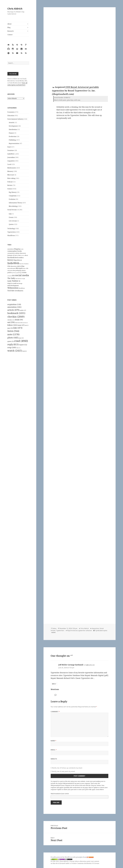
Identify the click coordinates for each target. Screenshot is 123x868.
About (9, 24)
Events (11, 217)
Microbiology (13, 206)
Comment (55, 712)
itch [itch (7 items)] (27, 325)
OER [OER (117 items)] (27, 268)
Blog (9, 27)
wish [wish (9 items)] (24, 351)
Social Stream (12, 210)
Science (10, 189)
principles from (85, 857)
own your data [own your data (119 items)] (11, 270)
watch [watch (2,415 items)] (15, 351)
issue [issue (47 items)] (21, 325)
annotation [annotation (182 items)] (14, 307)
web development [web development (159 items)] (13, 286)
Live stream (13, 221)
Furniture (11, 150)
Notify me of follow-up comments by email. (67, 768)
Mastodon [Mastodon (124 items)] (14, 266)
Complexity (13, 196)
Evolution (12, 199)
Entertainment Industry (15, 119)
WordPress (11, 235)
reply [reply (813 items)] (13, 344)
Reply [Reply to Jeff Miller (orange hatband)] (54, 684)
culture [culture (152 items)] (17, 253)
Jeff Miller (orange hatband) (71, 665)
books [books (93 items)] (22, 249)
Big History (13, 192)
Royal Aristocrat (72, 631)
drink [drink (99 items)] (19, 320)
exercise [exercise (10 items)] (19, 323)
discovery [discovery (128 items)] (23, 253)
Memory (10, 171)
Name (53, 741)
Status (54, 628)
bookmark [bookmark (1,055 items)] (16, 313)
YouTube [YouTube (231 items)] (11, 291)
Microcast (11, 175)
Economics (11, 112)
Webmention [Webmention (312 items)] (13, 288)
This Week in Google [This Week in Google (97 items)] (20, 279)
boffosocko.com (90, 665)
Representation (14, 143)
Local (9, 164)
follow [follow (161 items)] (12, 325)
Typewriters (12, 232)
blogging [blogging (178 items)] (17, 249)
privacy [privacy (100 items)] (14, 273)
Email (54, 750)
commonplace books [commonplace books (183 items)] (15, 251)
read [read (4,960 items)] (21, 341)
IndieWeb (11, 154)
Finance (11, 133)
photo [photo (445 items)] (13, 338)
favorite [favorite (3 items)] (25, 323)
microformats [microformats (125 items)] (11, 268)
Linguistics (11, 161)
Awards (11, 122)
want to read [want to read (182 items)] (12, 283)
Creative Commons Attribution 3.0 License (85, 863)
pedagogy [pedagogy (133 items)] (18, 270)
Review (10, 185)
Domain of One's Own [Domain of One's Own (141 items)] (14, 255)
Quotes (11, 224)
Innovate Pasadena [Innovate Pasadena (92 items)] (24, 264)
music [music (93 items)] (24, 268)
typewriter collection (85, 631)
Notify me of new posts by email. (64, 771)
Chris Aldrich (15, 9)
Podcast (10, 182)
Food (9, 147)
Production (13, 136)
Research (10, 31)
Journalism (11, 157)
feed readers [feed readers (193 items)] (19, 257)
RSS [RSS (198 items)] (14, 276)
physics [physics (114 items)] (24, 270)
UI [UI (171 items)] (19, 281)
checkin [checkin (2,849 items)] (16, 317)
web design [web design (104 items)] (19, 283)
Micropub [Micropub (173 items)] (19, 268)
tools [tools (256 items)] (9, 281)
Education (11, 116)
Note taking (11, 178)
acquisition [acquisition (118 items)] (14, 304)
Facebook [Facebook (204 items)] (11, 257)
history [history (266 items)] (10, 260)
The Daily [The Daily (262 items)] (11, 278)
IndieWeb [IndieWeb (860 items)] (13, 263)
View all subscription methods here (17, 84)
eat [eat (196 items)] (11, 322)
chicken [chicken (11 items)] (11, 320)
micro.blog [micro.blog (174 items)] (21, 266)
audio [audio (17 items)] (23, 310)
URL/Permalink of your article (60, 794)
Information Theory (15, 203)
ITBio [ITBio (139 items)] (9, 266)
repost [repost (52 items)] (23, 345)
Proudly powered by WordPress (62, 857)
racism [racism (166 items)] (24, 272)
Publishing (12, 140)
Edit (10, 214)
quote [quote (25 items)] (11, 341)
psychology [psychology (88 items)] (19, 273)
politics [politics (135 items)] (10, 272)
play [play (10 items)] (21, 338)
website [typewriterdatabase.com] (53, 632)
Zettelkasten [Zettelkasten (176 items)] (19, 291)
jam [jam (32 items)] (10, 328)
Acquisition (95, 628)
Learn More (100, 789)
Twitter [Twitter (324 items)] (15, 281)
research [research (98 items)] (10, 276)
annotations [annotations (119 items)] (11, 249)
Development (13, 126)
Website (54, 759)
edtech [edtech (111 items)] (26, 255)
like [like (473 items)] (18, 328)
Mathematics (12, 168)
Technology (11, 229)
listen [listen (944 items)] (13, 331)
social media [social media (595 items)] (22, 275)
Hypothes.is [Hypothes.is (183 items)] (18, 260)
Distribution (13, 129)
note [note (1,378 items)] (13, 334)
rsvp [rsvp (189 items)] (12, 347)
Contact (10, 35)
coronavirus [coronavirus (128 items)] (11, 253)
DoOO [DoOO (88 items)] (23, 255)
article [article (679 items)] (13, 310)
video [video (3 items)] (18, 348)
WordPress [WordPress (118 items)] (22, 288)
